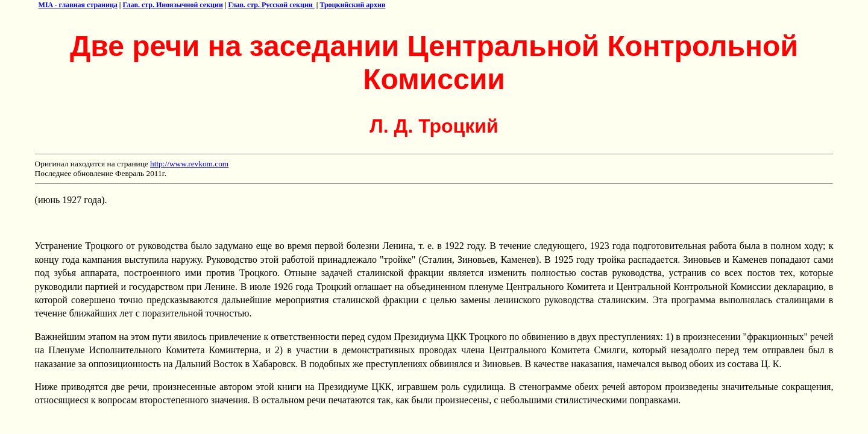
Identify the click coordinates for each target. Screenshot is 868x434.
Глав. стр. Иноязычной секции (173, 5)
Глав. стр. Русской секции (271, 5)
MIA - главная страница (78, 5)
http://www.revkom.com (189, 164)
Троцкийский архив (352, 5)
